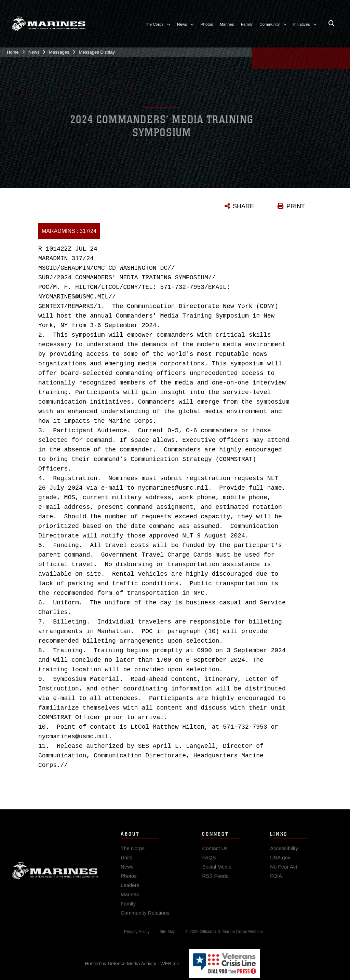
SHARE (243, 206)
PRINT (296, 206)
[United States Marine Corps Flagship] (49, 20)
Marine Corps (55, 874)
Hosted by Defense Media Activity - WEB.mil (132, 964)
